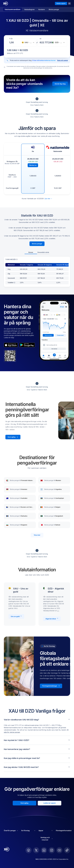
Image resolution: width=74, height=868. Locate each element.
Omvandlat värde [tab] (43, 252)
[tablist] (37, 252)
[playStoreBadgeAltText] (27, 345)
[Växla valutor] (37, 43)
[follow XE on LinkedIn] (44, 850)
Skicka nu (33, 165)
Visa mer (37, 535)
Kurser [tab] (31, 252)
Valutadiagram (29, 9)
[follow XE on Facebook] (29, 850)
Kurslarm (42, 9)
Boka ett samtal (63, 60)
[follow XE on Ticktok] (67, 850)
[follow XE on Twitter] (36, 850)
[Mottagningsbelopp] (12, 42)
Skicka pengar (54, 9)
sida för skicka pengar (12, 732)
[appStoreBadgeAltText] (11, 345)
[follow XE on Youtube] (59, 850)
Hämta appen (61, 3)
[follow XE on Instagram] (52, 850)
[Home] (5, 3)
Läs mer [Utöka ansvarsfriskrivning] (48, 199)
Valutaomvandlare (12, 9)
